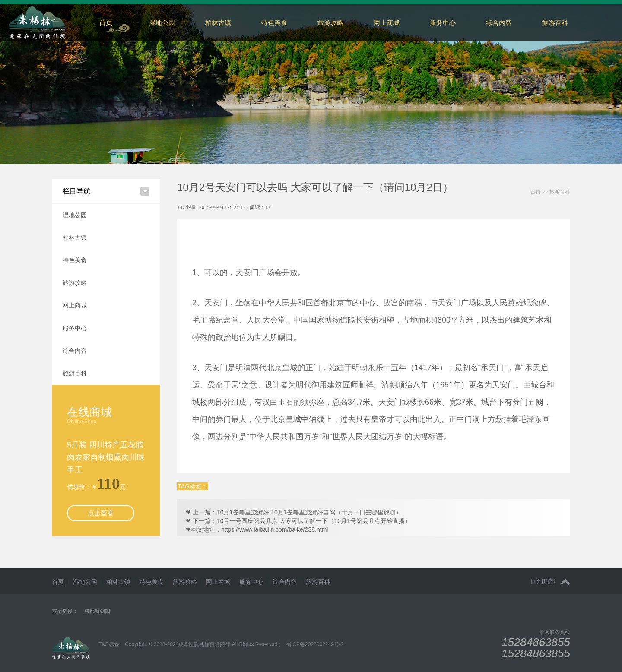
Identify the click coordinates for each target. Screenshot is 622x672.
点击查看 (101, 513)
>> (550, 192)
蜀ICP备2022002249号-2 (315, 644)
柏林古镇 (218, 23)
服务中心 (443, 23)
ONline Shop (82, 422)
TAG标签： (193, 486)
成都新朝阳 (97, 611)
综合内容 (499, 23)
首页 (106, 23)
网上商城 (387, 23)
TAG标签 (109, 644)
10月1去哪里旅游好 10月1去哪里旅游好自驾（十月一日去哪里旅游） (309, 512)
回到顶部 (551, 582)
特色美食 (274, 23)
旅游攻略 (330, 23)
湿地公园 (162, 23)
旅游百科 (75, 373)
